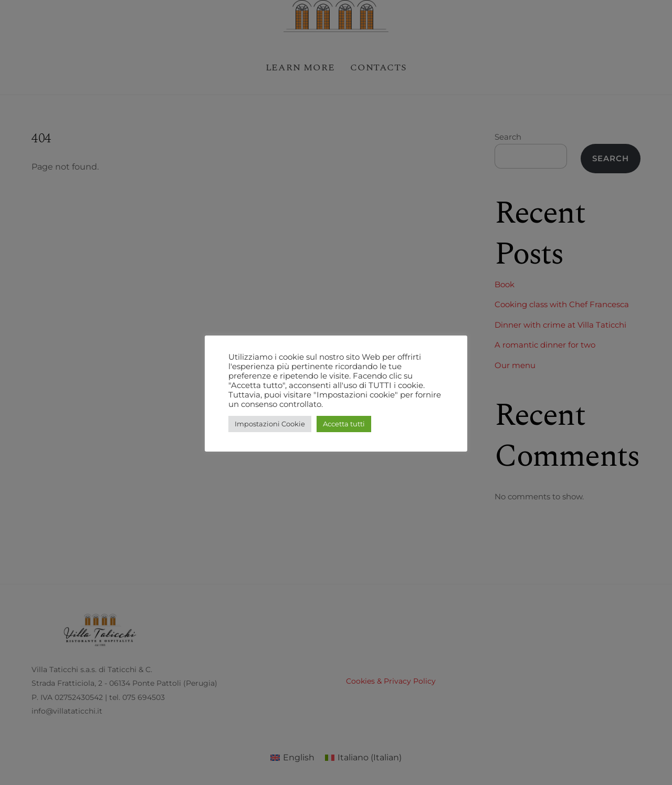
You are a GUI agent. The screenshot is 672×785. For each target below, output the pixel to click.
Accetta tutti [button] (344, 424)
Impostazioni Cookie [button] (270, 424)
